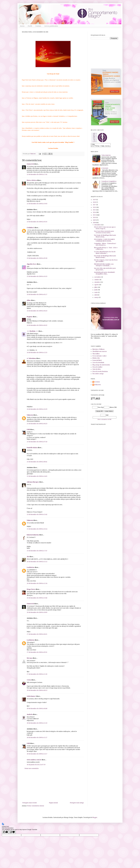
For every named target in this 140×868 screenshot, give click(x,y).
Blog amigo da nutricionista (101, 365)
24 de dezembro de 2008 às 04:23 (37, 311)
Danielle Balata (32, 448)
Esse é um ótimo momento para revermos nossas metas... (104, 233)
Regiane (30, 317)
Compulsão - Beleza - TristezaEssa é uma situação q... (105, 245)
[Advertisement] (53, 786)
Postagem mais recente (30, 803)
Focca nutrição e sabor (99, 357)
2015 (95, 211)
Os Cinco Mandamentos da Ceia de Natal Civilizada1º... (105, 253)
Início (22, 26)
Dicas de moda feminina (100, 372)
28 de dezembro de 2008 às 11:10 (37, 723)
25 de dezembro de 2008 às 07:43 (37, 442)
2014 (95, 213)
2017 (95, 205)
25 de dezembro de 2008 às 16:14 (37, 529)
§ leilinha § (31, 228)
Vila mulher (96, 354)
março (97, 298)
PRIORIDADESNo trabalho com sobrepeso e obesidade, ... (104, 266)
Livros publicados (51, 26)
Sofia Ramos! (31, 696)
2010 (95, 218)
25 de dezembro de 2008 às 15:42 (37, 514)
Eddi (28, 430)
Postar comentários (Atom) (36, 806)
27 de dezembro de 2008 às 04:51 (37, 634)
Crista (29, 680)
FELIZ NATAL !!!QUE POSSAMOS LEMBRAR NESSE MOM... (104, 241)
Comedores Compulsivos (109, 182)
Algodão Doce (32, 264)
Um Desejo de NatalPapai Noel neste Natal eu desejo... (105, 257)
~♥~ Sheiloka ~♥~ (32, 331)
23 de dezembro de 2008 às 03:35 (37, 222)
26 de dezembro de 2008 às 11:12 (37, 562)
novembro (98, 278)
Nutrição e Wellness (98, 350)
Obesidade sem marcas (100, 352)
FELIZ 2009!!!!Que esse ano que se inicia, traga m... (105, 228)
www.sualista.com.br (34, 760)
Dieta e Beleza (32, 180)
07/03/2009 (105, 169)
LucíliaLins (31, 567)
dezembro (98, 225)
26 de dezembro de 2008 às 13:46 (37, 598)
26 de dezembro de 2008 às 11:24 (37, 583)
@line (29, 300)
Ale (28, 557)
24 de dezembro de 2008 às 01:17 (37, 294)
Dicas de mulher (97, 368)
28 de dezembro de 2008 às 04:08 (37, 709)
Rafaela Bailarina (33, 535)
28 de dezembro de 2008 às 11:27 (37, 738)
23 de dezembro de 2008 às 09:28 (37, 258)
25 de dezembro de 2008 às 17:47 (37, 551)
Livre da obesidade (98, 363)
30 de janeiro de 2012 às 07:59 (36, 765)
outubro (97, 280)
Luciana (97, 382)
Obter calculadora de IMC (104, 420)
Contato (38, 26)
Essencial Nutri (97, 361)
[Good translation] (5, 832)
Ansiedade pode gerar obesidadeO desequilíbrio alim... (105, 274)
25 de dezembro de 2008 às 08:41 (37, 462)
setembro (97, 283)
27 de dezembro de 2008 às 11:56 (37, 674)
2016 (95, 208)
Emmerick (30, 164)
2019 (95, 200)
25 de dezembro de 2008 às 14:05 (37, 476)
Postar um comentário (32, 768)
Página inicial (53, 803)
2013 (95, 216)
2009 (95, 221)
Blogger (95, 817)
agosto (97, 285)
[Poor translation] (12, 832)
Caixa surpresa (106, 156)
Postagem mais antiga (77, 803)
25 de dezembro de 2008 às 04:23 (37, 424)
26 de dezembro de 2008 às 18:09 (37, 612)
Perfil (30, 26)
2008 (95, 223)
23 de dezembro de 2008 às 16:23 (37, 276)
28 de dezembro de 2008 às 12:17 (37, 754)
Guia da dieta (97, 370)
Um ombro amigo (98, 374)
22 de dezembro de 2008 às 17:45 (37, 174)
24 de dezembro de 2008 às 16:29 (37, 409)
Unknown (30, 415)
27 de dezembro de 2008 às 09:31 (37, 652)
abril (96, 296)
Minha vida (96, 359)
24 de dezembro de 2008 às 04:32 (37, 325)
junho (96, 290)
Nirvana (30, 658)
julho (96, 288)
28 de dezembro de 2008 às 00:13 (37, 690)
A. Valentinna (31, 358)
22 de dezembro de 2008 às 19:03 (37, 204)
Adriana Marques (33, 482)
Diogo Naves (31, 589)
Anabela (30, 714)
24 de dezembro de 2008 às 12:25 (37, 353)
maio (96, 293)
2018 (95, 203)
